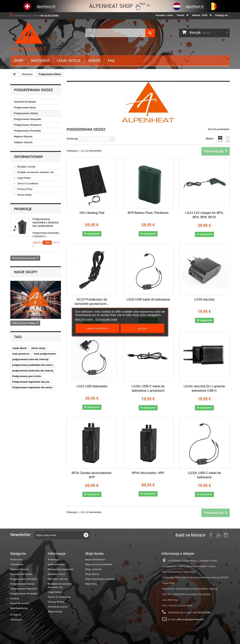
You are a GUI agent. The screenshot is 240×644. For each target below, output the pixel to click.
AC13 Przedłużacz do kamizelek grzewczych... (92, 302)
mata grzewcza (21, 354)
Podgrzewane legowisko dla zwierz (32, 387)
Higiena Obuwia (23, 136)
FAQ (111, 60)
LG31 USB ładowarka (92, 386)
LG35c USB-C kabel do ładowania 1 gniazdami (148, 388)
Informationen (28, 157)
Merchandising (19, 608)
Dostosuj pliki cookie (106, 319)
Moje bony (91, 584)
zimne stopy (38, 348)
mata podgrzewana (45, 354)
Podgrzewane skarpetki (24, 579)
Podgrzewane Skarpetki (28, 119)
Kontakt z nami (164, 15)
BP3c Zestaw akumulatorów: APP (92, 475)
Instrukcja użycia (58, 607)
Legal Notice (69, 60)
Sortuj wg (72, 139)
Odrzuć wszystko (98, 329)
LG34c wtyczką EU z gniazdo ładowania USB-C (204, 388)
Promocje (23, 209)
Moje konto (94, 553)
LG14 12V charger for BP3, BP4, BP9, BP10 (204, 215)
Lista (227, 139)
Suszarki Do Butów (25, 102)
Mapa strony (55, 612)
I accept (142, 329)
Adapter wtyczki (23, 142)
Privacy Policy (24, 189)
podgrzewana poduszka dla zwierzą (33, 371)
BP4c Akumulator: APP (148, 473)
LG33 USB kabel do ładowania (148, 299)
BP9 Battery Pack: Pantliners (148, 213)
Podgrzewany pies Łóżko (27, 376)
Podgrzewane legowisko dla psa (31, 382)
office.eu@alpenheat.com (190, 619)
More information (84, 319)
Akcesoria (40, 60)
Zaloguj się (221, 15)
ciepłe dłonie (20, 348)
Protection (16, 560)
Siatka (220, 139)
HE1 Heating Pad (92, 213)
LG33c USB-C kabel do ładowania (204, 475)
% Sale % (16, 615)
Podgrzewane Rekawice (28, 125)
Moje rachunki (93, 569)
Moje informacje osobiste (100, 579)
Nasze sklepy (24, 195)
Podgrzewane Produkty (27, 131)
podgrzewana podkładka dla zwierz (32, 365)
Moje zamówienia (95, 560)
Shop (19, 60)
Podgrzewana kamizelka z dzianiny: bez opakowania (46, 222)
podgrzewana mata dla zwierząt (30, 359)
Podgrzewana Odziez (26, 113)
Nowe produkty (57, 564)
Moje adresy (92, 574)
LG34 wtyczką (204, 299)
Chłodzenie (17, 564)
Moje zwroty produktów (99, 564)
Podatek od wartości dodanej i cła (35, 172)
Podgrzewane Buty (25, 107)
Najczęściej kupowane (61, 569)
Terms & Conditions (27, 183)
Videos (94, 60)
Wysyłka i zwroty (26, 167)
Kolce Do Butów (20, 603)
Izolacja (15, 598)
